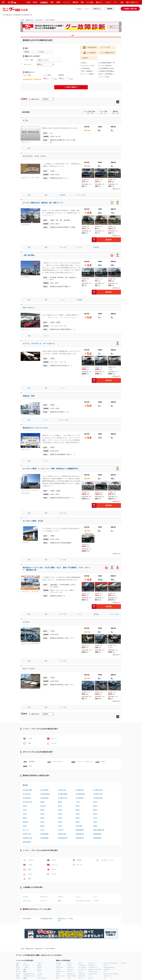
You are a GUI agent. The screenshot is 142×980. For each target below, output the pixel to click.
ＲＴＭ (25, 121)
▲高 (88, 113)
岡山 (61, 901)
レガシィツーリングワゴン (111, 889)
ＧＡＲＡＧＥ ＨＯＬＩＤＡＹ (35, 156)
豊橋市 (42, 717)
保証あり (84, 63)
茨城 (23, 907)
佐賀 (71, 901)
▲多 (101, 113)
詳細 (29, 148)
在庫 (46, 186)
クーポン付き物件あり (105, 66)
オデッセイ (70, 885)
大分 (71, 907)
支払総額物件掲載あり (105, 63)
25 (112, 246)
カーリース (66, 2)
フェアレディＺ (93, 883)
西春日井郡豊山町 (99, 745)
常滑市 (42, 729)
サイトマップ (94, 918)
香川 (66, 901)
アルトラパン (107, 891)
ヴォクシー (44, 816)
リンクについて (71, 918)
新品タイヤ (99, 2)
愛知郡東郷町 (80, 745)
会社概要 (31, 918)
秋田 (23, 901)
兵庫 (50, 907)
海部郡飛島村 (97, 749)
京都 (50, 903)
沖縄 (76, 905)
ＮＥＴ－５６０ (29, 593)
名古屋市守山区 (63, 713)
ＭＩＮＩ (80, 780)
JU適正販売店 (85, 68)
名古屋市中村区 (98, 705)
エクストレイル (60, 891)
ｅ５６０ (26, 556)
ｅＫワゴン (107, 885)
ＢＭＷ (79, 775)
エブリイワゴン (93, 889)
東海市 (42, 733)
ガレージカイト (29, 281)
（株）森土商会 (29, 236)
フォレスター (82, 880)
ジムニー (78, 812)
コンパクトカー (58, 677)
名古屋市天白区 (28, 717)
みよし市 (25, 745)
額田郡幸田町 (27, 757)
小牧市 (78, 729)
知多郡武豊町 (97, 753)
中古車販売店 (44, 2)
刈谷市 (25, 725)
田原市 (25, 741)
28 (99, 203)
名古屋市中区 (27, 709)
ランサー (124, 878)
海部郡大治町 (62, 749)
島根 (54, 907)
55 (112, 523)
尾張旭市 (25, 737)
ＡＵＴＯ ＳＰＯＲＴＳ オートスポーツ (39, 317)
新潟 (33, 905)
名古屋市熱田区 (80, 709)
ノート (90, 891)
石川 (40, 901)
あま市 (42, 745)
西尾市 (78, 725)
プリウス (25, 812)
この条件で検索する (71, 87)
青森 (17, 903)
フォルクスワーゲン (29, 891)
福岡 (66, 907)
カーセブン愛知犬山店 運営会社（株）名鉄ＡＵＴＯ (43, 193)
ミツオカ (26, 883)
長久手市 (61, 745)
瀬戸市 (95, 717)
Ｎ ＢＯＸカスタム (109, 883)
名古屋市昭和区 (45, 709)
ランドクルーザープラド (83, 816)
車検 (82, 2)
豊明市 (78, 737)
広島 (61, 903)
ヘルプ (87, 9)
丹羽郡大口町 (27, 749)
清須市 (60, 741)
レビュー (79, 228)
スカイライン (27, 816)
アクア (69, 878)
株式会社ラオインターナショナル (35, 390)
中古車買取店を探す (47, 834)
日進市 (95, 737)
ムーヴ (90, 893)
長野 (40, 907)
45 (112, 441)
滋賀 (50, 901)
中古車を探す (27, 834)
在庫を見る (116, 179)
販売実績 (63, 186)
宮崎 (76, 901)
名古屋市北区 (62, 705)
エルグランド (71, 889)
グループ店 (63, 228)
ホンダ (54, 658)
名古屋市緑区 (80, 713)
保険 (122, 2)
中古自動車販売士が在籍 (106, 68)
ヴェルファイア (60, 887)
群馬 (28, 903)
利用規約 (48, 918)
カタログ (108, 2)
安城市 (60, 725)
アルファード (44, 812)
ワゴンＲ (91, 878)
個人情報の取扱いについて (59, 918)
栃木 (28, 901)
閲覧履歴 (110, 9)
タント (95, 812)
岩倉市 (60, 737)
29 (99, 246)
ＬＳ (105, 887)
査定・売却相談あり (87, 71)
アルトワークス (93, 887)
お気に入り (97, 9)
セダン (103, 677)
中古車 (22, 20)
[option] (71, 28)
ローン (116, 2)
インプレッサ (82, 885)
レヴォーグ (82, 889)
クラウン (61, 812)
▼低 (92, 113)
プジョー (40, 891)
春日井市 (43, 721)
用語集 (99, 905)
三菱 (29, 794)
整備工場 (75, 2)
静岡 (45, 903)
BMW (25, 893)
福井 (40, 903)
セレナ (58, 889)
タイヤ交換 (90, 2)
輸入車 (35, 2)
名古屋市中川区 (98, 709)
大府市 (60, 733)
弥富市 (95, 741)
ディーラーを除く (104, 77)
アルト (105, 880)
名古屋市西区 (80, 705)
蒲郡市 (95, 725)
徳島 (61, 907)
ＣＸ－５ (70, 887)
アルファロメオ (42, 893)
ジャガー (40, 889)
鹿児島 (76, 903)
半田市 (25, 721)
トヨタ (30, 654)
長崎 (71, 903)
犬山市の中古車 (39, 20)
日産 (29, 658)
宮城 (17, 907)
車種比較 (87, 903)
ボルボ (39, 880)
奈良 (54, 901)
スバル (54, 775)
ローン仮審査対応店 (106, 53)
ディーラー (104, 47)
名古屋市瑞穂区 (63, 709)
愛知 (45, 905)
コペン (69, 893)
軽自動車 (32, 677)
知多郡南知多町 (63, 753)
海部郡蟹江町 (80, 749)
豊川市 (60, 721)
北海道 (18, 901)
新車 (52, 2)
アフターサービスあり (87, 66)
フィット (81, 893)
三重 (45, 907)
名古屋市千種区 (28, 705)
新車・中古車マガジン (133, 2)
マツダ (54, 789)
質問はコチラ (80, 918)
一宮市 (78, 717)
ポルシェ (40, 885)
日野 (25, 885)
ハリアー (96, 816)
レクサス (31, 775)
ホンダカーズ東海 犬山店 (33, 474)
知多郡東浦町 (44, 753)
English (79, 9)
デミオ (80, 878)
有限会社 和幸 (29, 360)
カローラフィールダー (95, 885)
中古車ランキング (89, 905)
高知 (66, 905)
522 (100, 523)
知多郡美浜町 (80, 753)
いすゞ (25, 878)
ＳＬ (105, 893)
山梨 (40, 905)
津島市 (78, 721)
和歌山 (55, 903)
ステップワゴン (72, 891)
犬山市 (25, 729)
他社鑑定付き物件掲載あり (106, 71)
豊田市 (42, 725)
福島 (23, 905)
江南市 (60, 729)
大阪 (50, 905)
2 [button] (75, 35)
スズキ (54, 785)
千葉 (28, 907)
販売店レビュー (89, 907)
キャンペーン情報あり (87, 74)
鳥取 (54, 905)
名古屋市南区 (44, 713)
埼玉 (28, 905)
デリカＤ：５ (92, 880)
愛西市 (42, 741)
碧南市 (95, 721)
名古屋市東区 (44, 705)
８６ (57, 893)
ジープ (39, 887)
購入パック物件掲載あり (106, 74)
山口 (61, 905)
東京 (33, 901)
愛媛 (66, 903)
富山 (33, 907)
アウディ (40, 883)
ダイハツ (54, 654)
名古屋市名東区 (98, 713)
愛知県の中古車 (29, 20)
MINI (59, 816)
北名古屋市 (79, 741)
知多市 (78, 733)
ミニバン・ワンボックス (85, 677)
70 (112, 203)
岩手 (17, 905)
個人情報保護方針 (40, 918)
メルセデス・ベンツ (107, 775)
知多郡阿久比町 (28, 753)
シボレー (40, 878)
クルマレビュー (101, 901)
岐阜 (45, 901)
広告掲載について (109, 918)
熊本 (71, 905)
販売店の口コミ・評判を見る (65, 835)
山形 (23, 903)
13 (99, 400)
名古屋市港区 (27, 713)
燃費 (86, 901)
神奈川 (34, 903)
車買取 (58, 2)
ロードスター (82, 883)
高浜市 (42, 737)
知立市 (95, 733)
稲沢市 (95, 729)
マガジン (99, 903)
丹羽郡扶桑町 (44, 749)
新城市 (25, 733)
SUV (30, 681)
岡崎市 (60, 717)
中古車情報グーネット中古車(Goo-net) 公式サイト (130, 920)
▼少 (105, 113)
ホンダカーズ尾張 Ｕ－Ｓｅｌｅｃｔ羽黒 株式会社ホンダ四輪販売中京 (50, 431)
